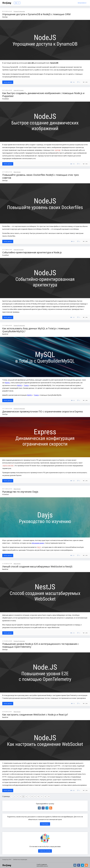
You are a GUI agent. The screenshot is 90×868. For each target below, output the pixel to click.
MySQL (7, 383)
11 (42, 797)
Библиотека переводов (20, 860)
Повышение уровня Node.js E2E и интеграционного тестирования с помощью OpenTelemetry (40, 645)
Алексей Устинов (19, 90)
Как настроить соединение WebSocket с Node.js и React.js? (35, 715)
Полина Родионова (19, 11)
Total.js (26, 385)
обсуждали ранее (38, 543)
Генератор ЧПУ (7, 860)
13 (49, 797)
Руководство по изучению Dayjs (20, 492)
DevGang (7, 3)
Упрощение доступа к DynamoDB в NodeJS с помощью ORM (36, 14)
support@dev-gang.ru (42, 866)
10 (38, 797)
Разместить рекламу (45, 851)
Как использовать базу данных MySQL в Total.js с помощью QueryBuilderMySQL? (36, 330)
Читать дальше (8, 82)
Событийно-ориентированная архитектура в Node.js (32, 252)
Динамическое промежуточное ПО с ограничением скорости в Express (43, 411)
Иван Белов (17, 172)
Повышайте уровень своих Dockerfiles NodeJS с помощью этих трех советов (41, 176)
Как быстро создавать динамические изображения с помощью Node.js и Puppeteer (43, 95)
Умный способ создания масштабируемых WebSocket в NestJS (37, 566)
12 (45, 797)
